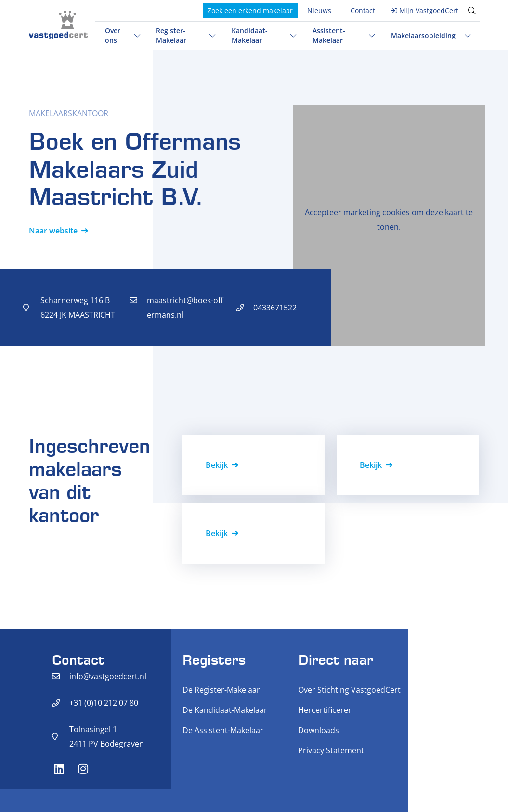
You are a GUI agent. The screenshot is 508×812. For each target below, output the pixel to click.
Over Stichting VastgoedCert (349, 690)
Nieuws (319, 10)
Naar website (53, 231)
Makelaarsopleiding (423, 35)
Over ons (113, 35)
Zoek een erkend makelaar (250, 10)
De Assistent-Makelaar (223, 730)
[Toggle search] (472, 11)
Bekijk (217, 465)
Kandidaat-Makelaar (250, 35)
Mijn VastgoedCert (429, 10)
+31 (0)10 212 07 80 (104, 703)
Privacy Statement (331, 750)
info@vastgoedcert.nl (108, 676)
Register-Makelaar (171, 35)
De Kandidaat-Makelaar (225, 710)
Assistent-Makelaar (329, 35)
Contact (363, 10)
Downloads (319, 730)
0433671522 (275, 308)
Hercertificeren (326, 710)
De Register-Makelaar (221, 690)
